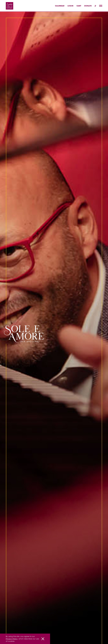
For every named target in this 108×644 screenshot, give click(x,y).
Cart (79, 6)
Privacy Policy (12, 639)
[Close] (43, 639)
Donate (88, 6)
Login (70, 6)
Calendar (60, 6)
